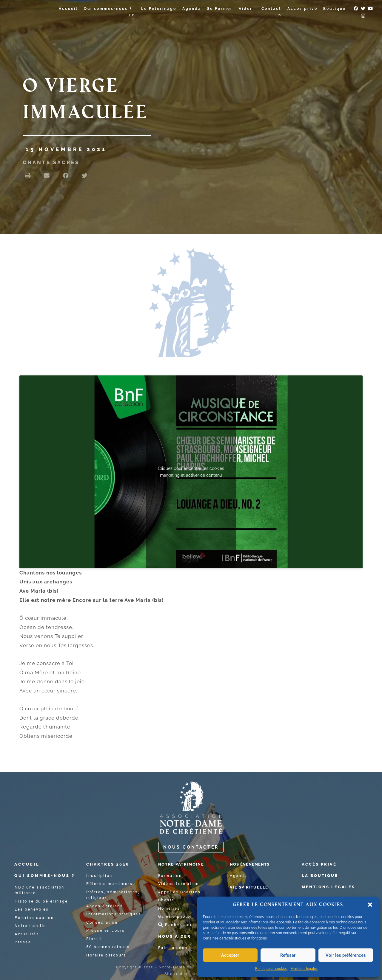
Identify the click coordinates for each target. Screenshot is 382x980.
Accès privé (302, 9)
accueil (28, 864)
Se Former (220, 9)
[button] (370, 905)
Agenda (192, 9)
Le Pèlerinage (159, 9)
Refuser (288, 955)
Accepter (230, 955)
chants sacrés (51, 162)
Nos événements (258, 864)
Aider (247, 9)
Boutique (335, 9)
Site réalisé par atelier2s (191, 974)
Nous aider (178, 936)
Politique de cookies (271, 969)
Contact (271, 9)
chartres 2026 (112, 864)
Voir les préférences (346, 955)
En (278, 15)
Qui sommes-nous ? (110, 9)
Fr (132, 15)
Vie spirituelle (257, 887)
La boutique (323, 875)
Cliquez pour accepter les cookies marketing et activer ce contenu (191, 472)
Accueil (68, 9)
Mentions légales (304, 969)
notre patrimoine (189, 864)
